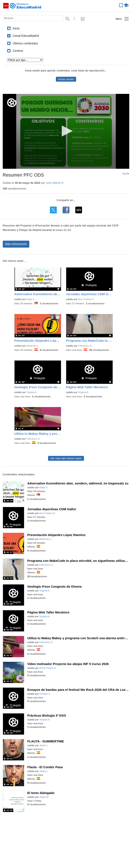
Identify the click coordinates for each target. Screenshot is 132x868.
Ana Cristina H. (86, 299)
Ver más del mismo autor (66, 458)
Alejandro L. (33, 346)
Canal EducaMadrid (26, 36)
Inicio (16, 28)
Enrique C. (45, 694)
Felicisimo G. (85, 346)
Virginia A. (32, 392)
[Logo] (12, 103)
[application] (66, 131)
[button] (66, 131)
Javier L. (44, 745)
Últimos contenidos (25, 43)
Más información (16, 244)
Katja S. (31, 299)
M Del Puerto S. (48, 668)
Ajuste (126, 174)
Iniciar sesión (66, 79)
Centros (18, 51)
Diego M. (44, 797)
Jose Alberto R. (55, 183)
